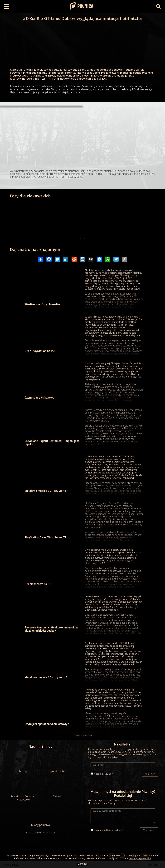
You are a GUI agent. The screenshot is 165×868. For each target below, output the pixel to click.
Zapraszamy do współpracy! (40, 833)
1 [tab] (80, 238)
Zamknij (82, 864)
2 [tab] (85, 238)
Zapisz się (150, 774)
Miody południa (40, 816)
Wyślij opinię (149, 830)
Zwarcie (58, 788)
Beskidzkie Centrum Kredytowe (23, 789)
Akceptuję (103, 774)
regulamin (108, 774)
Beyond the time (58, 762)
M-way (23, 762)
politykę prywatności (113, 830)
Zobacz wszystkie (83, 735)
